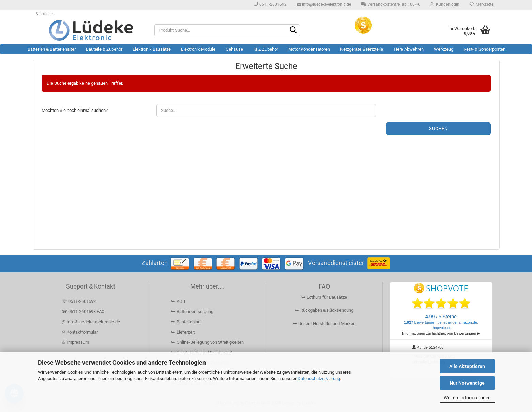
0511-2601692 (270, 4)
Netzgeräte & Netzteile (362, 49)
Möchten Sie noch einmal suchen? (75, 110)
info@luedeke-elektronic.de (324, 4)
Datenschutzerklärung (319, 378)
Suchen (438, 128)
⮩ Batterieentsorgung (192, 312)
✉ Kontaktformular (80, 332)
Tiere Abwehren (408, 49)
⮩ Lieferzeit (183, 332)
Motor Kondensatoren (309, 49)
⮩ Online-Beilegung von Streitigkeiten (207, 342)
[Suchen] (293, 31)
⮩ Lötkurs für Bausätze (324, 297)
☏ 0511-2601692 (79, 301)
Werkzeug (444, 49)
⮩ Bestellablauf (187, 322)
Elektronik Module (198, 49)
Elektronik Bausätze (152, 49)
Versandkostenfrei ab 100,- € (391, 4)
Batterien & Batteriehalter (52, 49)
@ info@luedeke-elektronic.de (91, 322)
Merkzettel (482, 4)
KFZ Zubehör (266, 49)
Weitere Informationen (467, 398)
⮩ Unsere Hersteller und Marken (324, 323)
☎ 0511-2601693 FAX (83, 312)
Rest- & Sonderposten (484, 49)
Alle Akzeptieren (467, 366)
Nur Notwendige (467, 383)
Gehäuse (234, 49)
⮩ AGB (178, 301)
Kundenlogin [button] (445, 4)
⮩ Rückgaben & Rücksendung (324, 310)
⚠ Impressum (75, 342)
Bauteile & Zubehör (104, 49)
